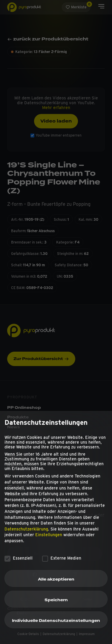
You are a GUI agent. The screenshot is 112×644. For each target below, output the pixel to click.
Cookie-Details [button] (29, 638)
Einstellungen (49, 539)
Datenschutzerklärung (26, 533)
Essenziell (19, 562)
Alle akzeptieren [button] (56, 584)
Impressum (87, 638)
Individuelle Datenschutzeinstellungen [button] (56, 625)
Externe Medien (62, 562)
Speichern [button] (56, 604)
